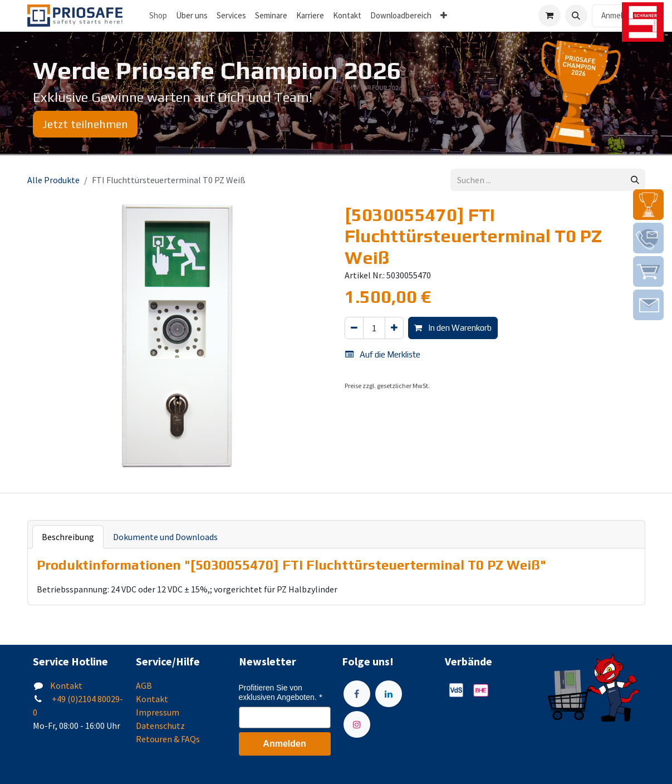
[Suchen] (635, 180)
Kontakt (66, 685)
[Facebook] (357, 694)
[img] (648, 205)
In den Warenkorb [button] (453, 328)
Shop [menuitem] (158, 15)
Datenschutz (160, 726)
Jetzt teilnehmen (85, 124)
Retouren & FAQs (168, 739)
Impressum (158, 712)
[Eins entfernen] (354, 328)
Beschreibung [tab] (68, 537)
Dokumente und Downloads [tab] (165, 537)
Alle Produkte (53, 180)
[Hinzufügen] (394, 328)
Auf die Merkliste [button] (383, 354)
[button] (576, 16)
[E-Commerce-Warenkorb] (550, 16)
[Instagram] (357, 724)
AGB (144, 685)
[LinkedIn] (389, 694)
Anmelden (619, 15)
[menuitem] (192, 16)
